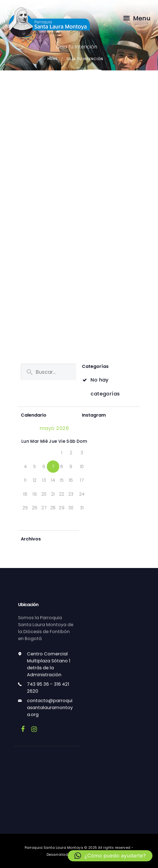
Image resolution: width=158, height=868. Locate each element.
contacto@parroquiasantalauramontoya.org (50, 708)
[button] (110, 856)
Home (52, 59)
